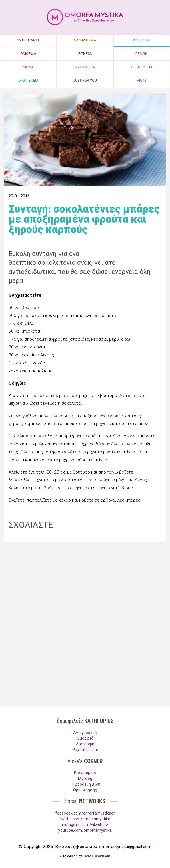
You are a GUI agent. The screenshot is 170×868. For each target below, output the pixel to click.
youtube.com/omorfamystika (85, 830)
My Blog (85, 779)
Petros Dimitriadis (97, 856)
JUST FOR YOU (85, 80)
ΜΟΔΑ (28, 67)
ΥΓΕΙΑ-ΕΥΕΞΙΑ (142, 67)
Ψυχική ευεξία (85, 750)
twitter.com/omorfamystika (85, 819)
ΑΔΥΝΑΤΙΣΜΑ (85, 40)
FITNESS (85, 54)
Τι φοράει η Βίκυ (85, 784)
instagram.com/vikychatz (85, 825)
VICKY (142, 80)
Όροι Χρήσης (85, 790)
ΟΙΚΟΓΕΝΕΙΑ (28, 80)
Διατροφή (85, 744)
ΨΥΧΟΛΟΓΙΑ (85, 67)
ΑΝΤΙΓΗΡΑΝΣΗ (28, 40)
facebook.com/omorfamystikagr (85, 813)
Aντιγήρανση (85, 733)
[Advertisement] (85, 588)
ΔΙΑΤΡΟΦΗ (142, 40)
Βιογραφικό (85, 773)
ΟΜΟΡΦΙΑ (28, 54)
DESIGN (142, 54)
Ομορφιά (85, 738)
